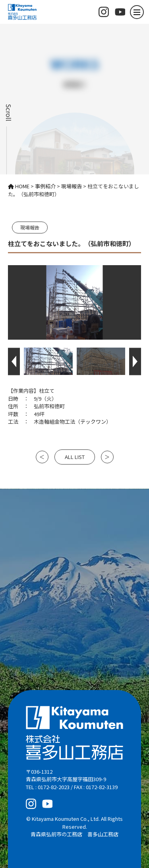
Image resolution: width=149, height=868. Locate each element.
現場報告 (30, 227)
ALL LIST (75, 457)
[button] (14, 361)
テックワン (93, 422)
